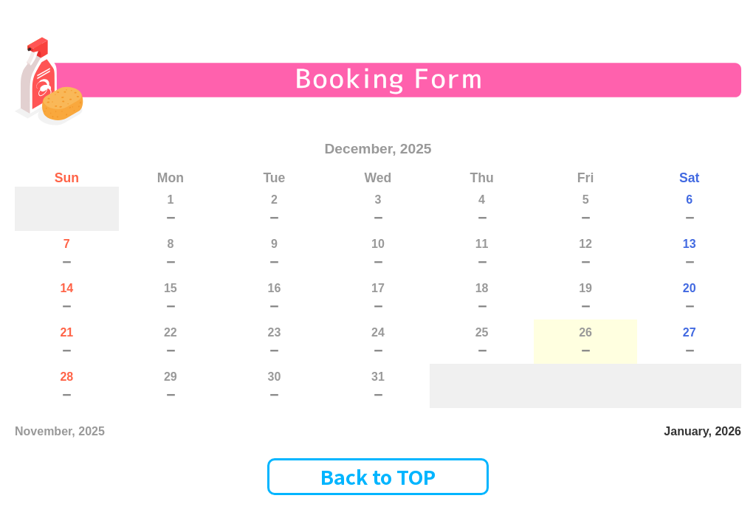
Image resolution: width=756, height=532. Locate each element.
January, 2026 (702, 431)
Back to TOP (378, 476)
